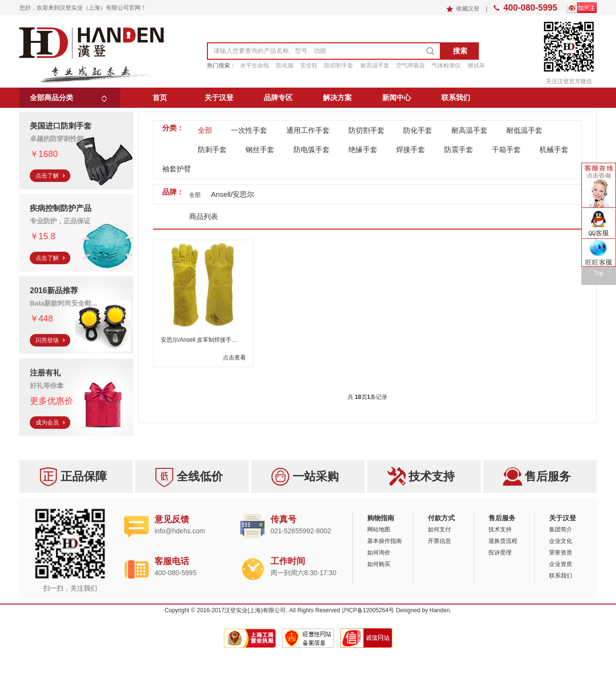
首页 (160, 97)
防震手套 (459, 149)
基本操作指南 (385, 541)
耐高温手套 (469, 130)
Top (598, 273)
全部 (205, 130)
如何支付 (439, 529)
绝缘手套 (363, 149)
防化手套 (418, 130)
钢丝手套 (260, 149)
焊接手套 (411, 149)
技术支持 (500, 529)
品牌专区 (278, 97)
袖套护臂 (177, 169)
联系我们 (456, 97)
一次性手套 (249, 130)
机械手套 (554, 149)
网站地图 (379, 529)
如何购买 (379, 564)
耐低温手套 (524, 130)
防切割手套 (366, 130)
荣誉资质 (561, 553)
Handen (440, 610)
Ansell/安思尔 (232, 194)
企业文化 (561, 541)
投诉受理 (500, 553)
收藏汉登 (468, 9)
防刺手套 (212, 149)
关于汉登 (219, 97)
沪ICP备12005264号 (368, 610)
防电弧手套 (312, 149)
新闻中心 (397, 97)
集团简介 (561, 529)
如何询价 (379, 553)
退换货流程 (503, 541)
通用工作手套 (308, 130)
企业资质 (561, 564)
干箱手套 (506, 149)
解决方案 (337, 97)
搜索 (460, 51)
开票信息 (439, 541)
